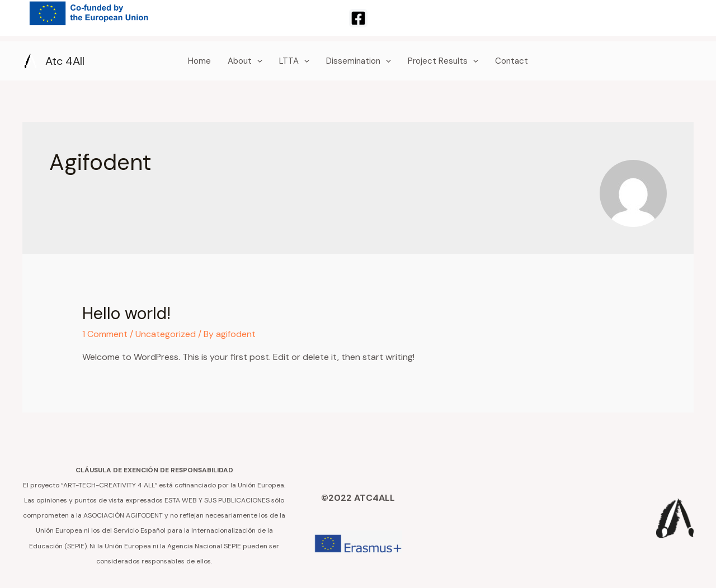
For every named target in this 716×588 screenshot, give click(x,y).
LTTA (294, 61)
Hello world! (126, 313)
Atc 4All (65, 61)
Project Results (443, 61)
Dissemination (359, 61)
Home (199, 61)
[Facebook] (358, 18)
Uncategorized (166, 334)
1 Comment (105, 334)
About (245, 61)
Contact (512, 61)
